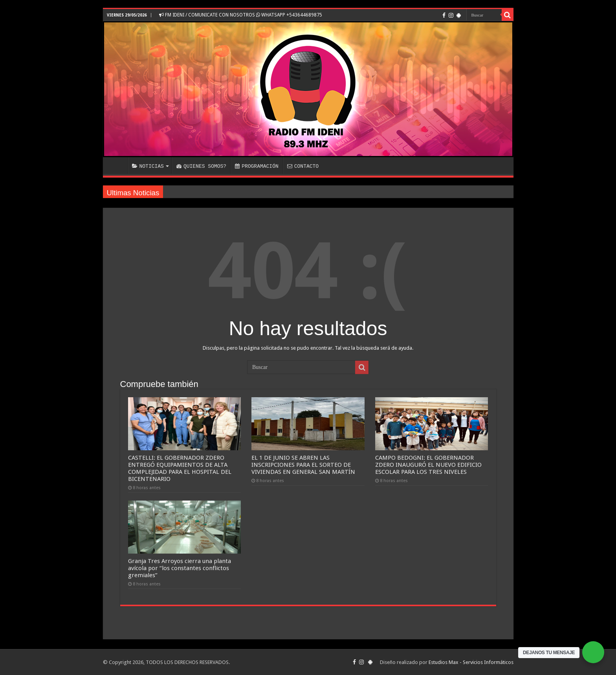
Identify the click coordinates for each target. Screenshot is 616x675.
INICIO (117, 165)
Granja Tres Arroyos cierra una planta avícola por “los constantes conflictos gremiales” (180, 568)
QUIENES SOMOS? (201, 166)
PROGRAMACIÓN (257, 166)
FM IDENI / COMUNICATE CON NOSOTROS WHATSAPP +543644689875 (241, 15)
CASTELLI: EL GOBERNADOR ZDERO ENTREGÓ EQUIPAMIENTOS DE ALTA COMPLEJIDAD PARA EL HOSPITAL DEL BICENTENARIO (180, 468)
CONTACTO (303, 166)
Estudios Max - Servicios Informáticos (471, 662)
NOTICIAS (148, 166)
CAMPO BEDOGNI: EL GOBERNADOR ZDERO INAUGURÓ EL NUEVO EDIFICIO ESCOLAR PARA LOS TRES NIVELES (428, 465)
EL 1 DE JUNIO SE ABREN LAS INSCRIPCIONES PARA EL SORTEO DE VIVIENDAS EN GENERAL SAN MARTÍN (303, 465)
